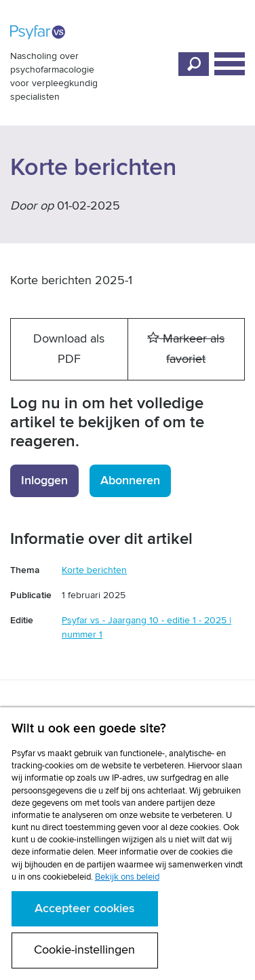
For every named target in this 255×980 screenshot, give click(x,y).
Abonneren (130, 481)
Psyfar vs (38, 32)
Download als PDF (69, 349)
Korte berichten (94, 570)
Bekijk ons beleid (127, 877)
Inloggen (44, 481)
